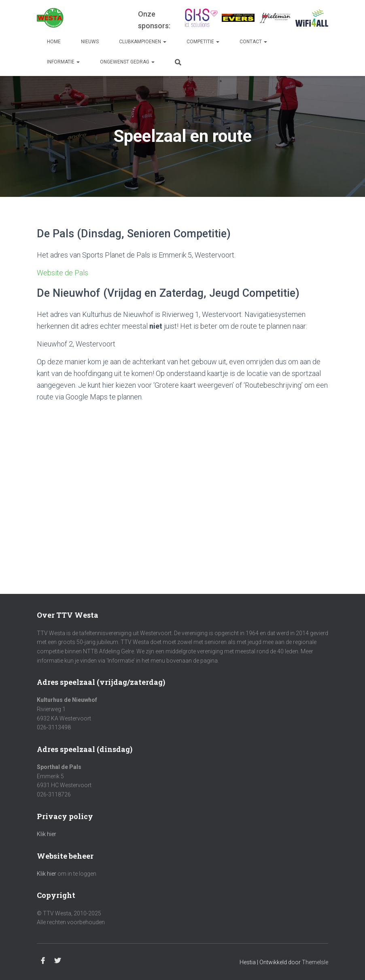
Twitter (57, 961)
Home (54, 42)
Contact (253, 42)
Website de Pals (63, 273)
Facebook (43, 961)
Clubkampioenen (143, 42)
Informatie (63, 62)
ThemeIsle (315, 962)
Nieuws (90, 42)
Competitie (203, 42)
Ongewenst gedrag (127, 62)
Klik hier (47, 834)
